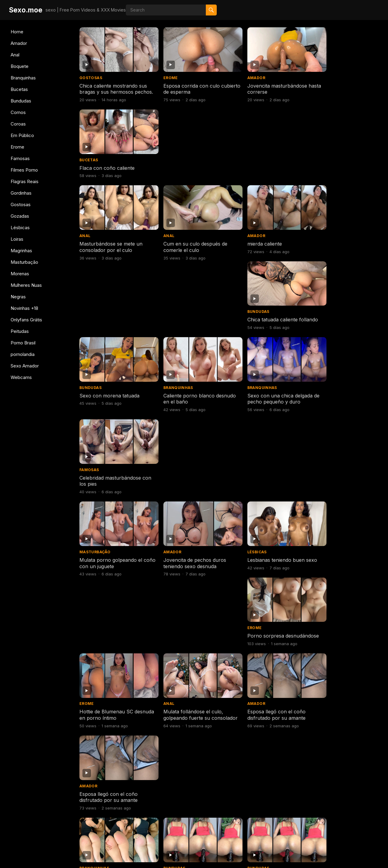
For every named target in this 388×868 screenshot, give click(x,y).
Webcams (21, 377)
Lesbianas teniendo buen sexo (268, 316)
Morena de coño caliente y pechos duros (341, 476)
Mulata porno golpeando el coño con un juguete (111, 319)
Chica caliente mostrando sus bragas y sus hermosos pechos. (113, 88)
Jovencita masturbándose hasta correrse (263, 85)
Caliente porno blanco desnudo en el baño (182, 241)
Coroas (18, 124)
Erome (17, 147)
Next (263, 822)
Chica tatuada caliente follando (345, 160)
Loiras (17, 239)
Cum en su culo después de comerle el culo (188, 163)
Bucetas (19, 89)
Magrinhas (21, 251)
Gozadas (20, 216)
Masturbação (24, 262)
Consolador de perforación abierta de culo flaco (188, 710)
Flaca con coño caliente (338, 82)
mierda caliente (250, 160)
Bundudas (21, 101)
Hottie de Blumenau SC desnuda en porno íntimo (108, 398)
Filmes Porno (24, 170)
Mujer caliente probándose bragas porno (264, 710)
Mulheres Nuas (26, 285)
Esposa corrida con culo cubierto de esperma (185, 85)
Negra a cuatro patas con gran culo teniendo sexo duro (269, 632)
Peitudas (20, 331)
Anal (15, 55)
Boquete (20, 66)
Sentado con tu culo (334, 786)
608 (241, 822)
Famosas (20, 158)
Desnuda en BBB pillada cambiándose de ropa (261, 789)
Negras (18, 297)
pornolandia (23, 354)
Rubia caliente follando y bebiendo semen (185, 632)
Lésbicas (20, 228)
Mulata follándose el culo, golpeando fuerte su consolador (186, 401)
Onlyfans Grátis (26, 320)
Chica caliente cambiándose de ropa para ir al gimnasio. (345, 632)
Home (17, 32)
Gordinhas (21, 193)
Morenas (20, 274)
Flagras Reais (25, 181)
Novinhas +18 (24, 308)
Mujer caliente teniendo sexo (112, 707)
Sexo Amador (25, 366)
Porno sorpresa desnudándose (346, 316)
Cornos (18, 112)
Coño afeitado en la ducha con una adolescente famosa (269, 554)
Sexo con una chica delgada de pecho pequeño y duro (266, 241)
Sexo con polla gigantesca (187, 786)
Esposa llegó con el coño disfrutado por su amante (262, 398)
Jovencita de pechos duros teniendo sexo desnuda (188, 319)
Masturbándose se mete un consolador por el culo (111, 163)
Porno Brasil (23, 343)
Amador (19, 43)
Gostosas (21, 204)
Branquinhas (23, 78)
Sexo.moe (26, 10)
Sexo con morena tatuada (109, 238)
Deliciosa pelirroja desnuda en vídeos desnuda (191, 554)
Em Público (22, 135)
